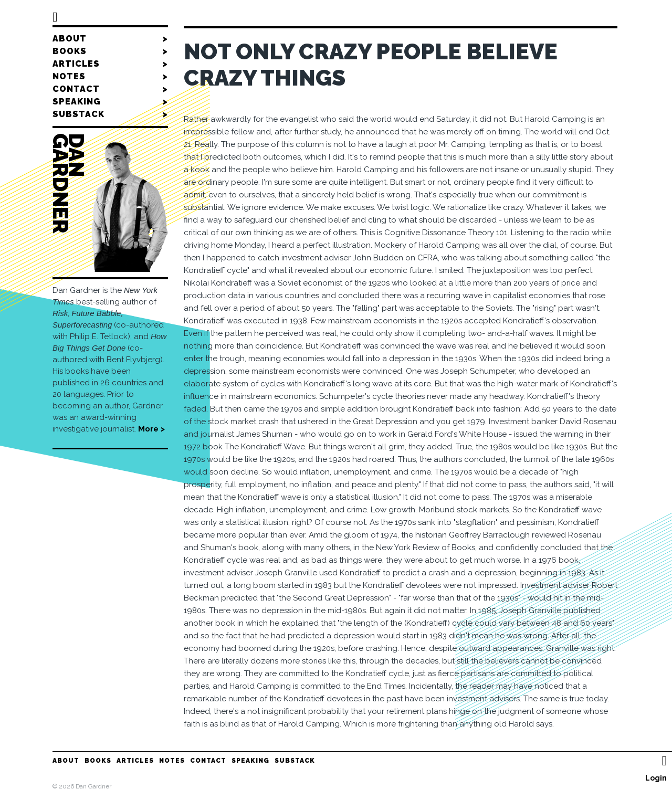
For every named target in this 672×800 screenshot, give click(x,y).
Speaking (110, 102)
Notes (110, 77)
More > (151, 429)
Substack (110, 114)
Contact (110, 89)
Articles (110, 64)
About (110, 39)
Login (656, 778)
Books (110, 51)
